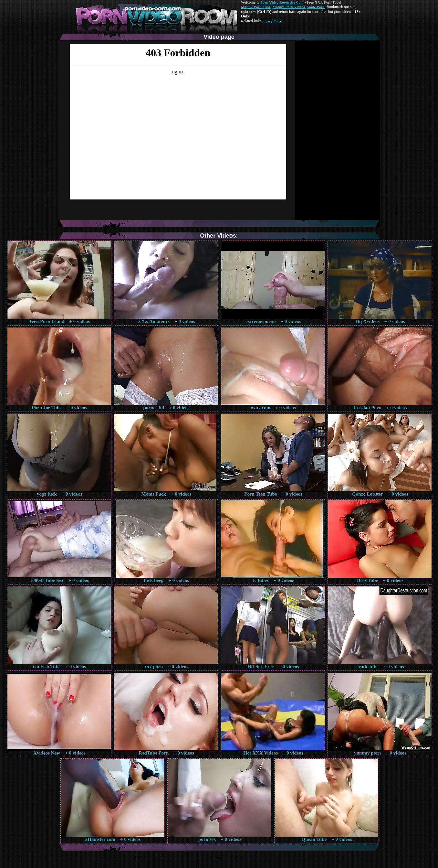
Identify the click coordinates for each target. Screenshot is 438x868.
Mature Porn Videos (289, 7)
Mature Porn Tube (256, 7)
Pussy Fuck (272, 21)
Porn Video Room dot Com (282, 2)
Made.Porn (316, 7)
